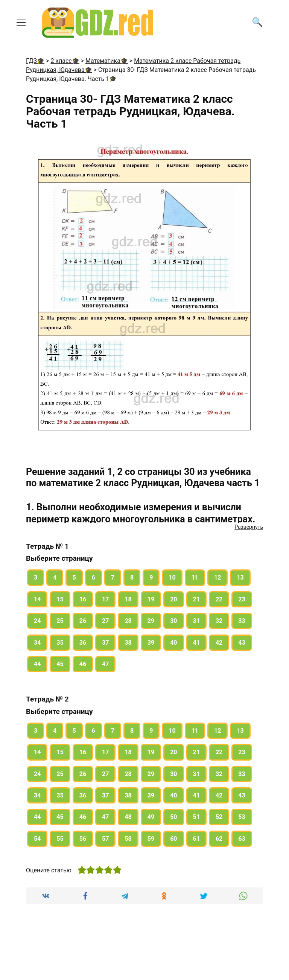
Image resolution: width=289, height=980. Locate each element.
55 (60, 839)
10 (172, 577)
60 (173, 839)
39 (151, 643)
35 (60, 643)
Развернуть (249, 527)
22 (219, 599)
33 (242, 621)
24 (37, 621)
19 (151, 599)
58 (128, 839)
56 (83, 839)
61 (196, 839)
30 (173, 621)
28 (128, 621)
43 (242, 643)
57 (105, 839)
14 (37, 599)
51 (196, 817)
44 (37, 664)
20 (173, 599)
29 (151, 621)
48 (128, 817)
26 (83, 621)
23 (242, 599)
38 (128, 643)
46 (83, 664)
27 (105, 621)
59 (151, 839)
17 (105, 599)
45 (60, 664)
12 (218, 577)
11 (195, 577)
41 (196, 643)
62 (219, 839)
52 (219, 817)
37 (105, 643)
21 (196, 599)
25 (60, 621)
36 (83, 643)
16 (83, 599)
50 (173, 817)
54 (37, 839)
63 (242, 839)
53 (242, 817)
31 (196, 621)
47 (105, 664)
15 (60, 599)
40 (173, 643)
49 (151, 817)
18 (128, 599)
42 (219, 643)
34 (37, 643)
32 (219, 621)
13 (240, 577)
